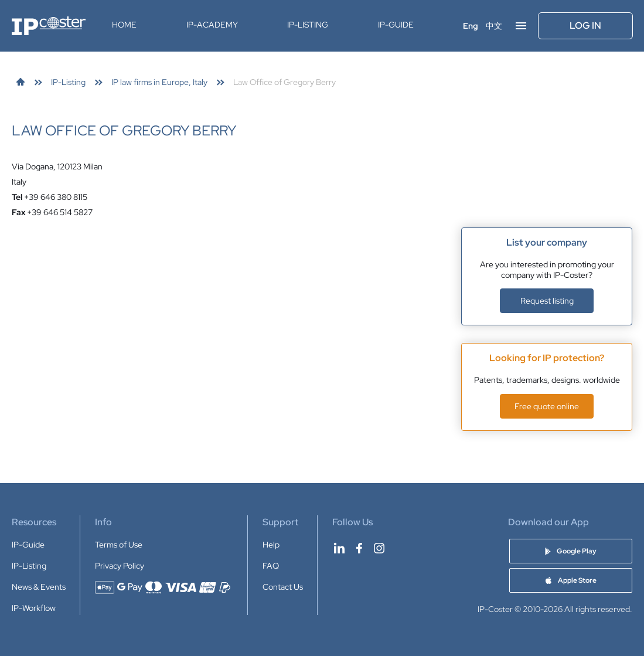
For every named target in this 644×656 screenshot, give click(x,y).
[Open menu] (521, 26)
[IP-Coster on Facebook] (359, 548)
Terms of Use (119, 545)
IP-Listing (308, 25)
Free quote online (547, 406)
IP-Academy (212, 25)
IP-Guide (396, 25)
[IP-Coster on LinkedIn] (339, 548)
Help (271, 545)
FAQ (271, 566)
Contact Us (283, 587)
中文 (494, 26)
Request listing (547, 301)
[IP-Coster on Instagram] (379, 548)
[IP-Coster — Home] (49, 26)
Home (124, 25)
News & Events (39, 587)
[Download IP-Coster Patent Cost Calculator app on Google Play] (571, 551)
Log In (585, 26)
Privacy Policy (120, 566)
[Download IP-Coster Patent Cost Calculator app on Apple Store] (571, 580)
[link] (21, 82)
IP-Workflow (34, 608)
